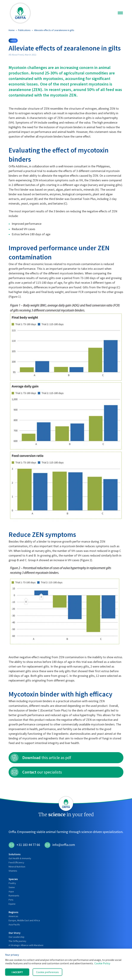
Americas (13, 916)
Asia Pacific (14, 925)
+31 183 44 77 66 (24, 845)
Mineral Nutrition (17, 867)
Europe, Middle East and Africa (24, 920)
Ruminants (14, 896)
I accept (17, 972)
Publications (24, 30)
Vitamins (13, 871)
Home (12, 30)
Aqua (11, 891)
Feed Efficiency (16, 862)
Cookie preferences (47, 972)
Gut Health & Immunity (20, 858)
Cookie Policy (102, 963)
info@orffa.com (60, 845)
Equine (12, 904)
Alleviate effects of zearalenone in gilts (54, 30)
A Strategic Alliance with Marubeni (26, 945)
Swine (12, 887)
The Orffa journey (17, 941)
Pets (11, 900)
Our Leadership (16, 937)
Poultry (12, 883)
